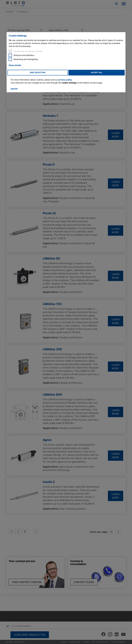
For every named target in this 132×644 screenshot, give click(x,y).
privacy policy (65, 80)
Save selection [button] (38, 73)
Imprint (14, 89)
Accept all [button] (97, 73)
